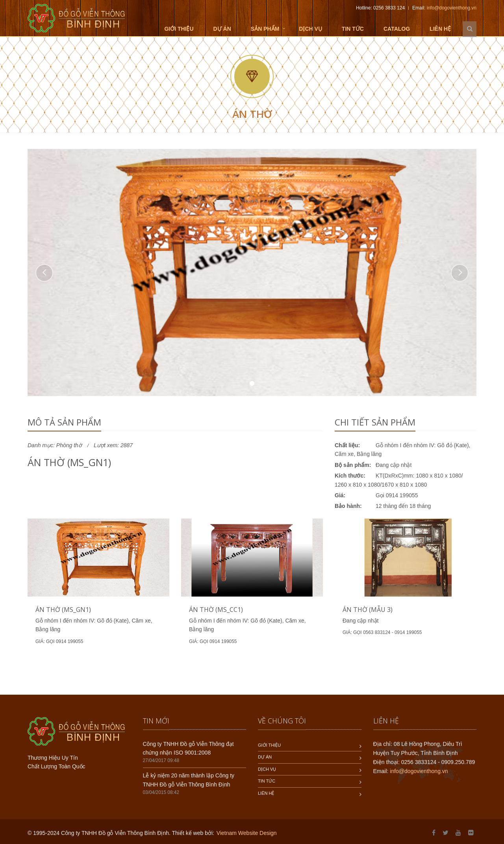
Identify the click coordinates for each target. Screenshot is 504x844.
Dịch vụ (310, 29)
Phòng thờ (69, 445)
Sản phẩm (265, 29)
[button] (44, 273)
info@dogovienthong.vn (452, 8)
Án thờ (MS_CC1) (216, 610)
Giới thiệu (179, 29)
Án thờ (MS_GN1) (63, 610)
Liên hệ (440, 29)
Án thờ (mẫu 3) (368, 610)
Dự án (222, 29)
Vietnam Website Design (247, 833)
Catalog (397, 29)
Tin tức (353, 29)
